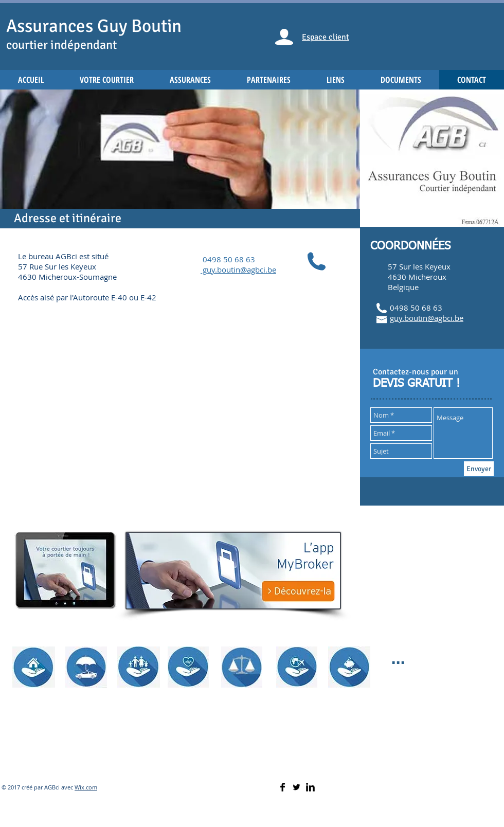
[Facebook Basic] (283, 787)
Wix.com (86, 787)
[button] (180, 159)
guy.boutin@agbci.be (427, 318)
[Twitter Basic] (296, 787)
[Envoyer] (479, 469)
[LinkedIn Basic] (310, 787)
